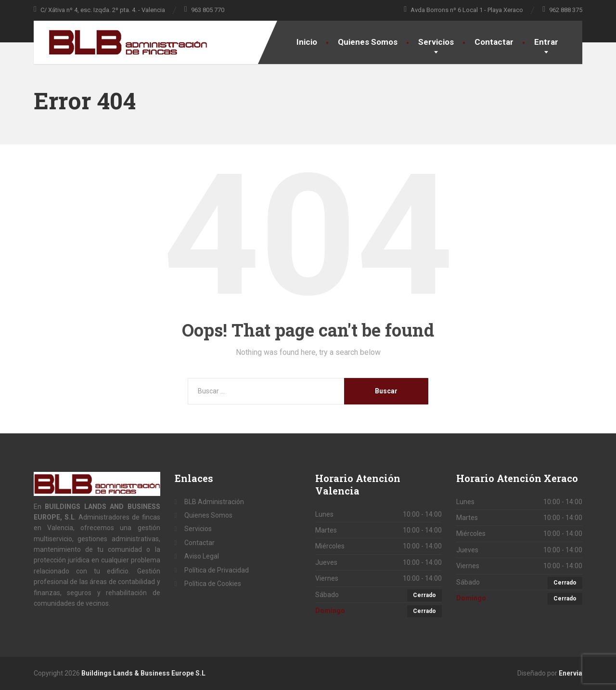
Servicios (436, 42)
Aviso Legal (202, 556)
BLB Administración (214, 502)
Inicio (307, 42)
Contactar (494, 42)
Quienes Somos (368, 42)
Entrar (546, 42)
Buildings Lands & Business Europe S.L (143, 673)
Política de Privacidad (217, 570)
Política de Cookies (213, 584)
